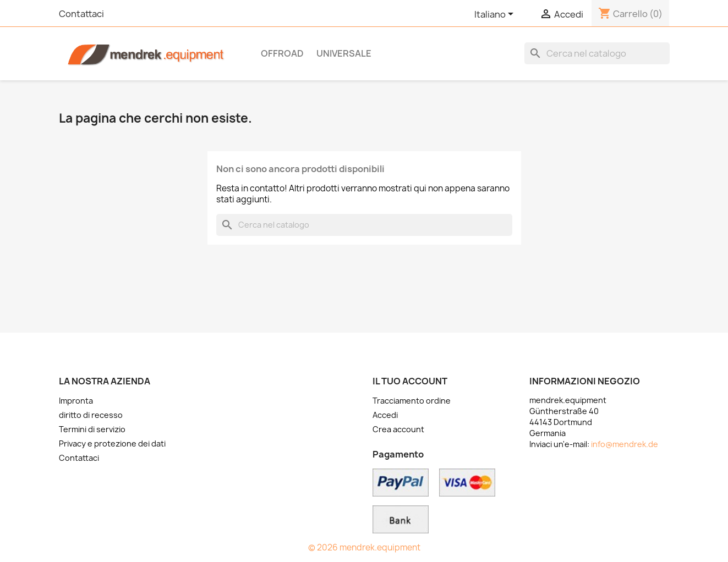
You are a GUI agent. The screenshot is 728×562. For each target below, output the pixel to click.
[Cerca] (597, 53)
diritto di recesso (91, 415)
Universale (344, 53)
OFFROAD (282, 53)
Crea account (398, 429)
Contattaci (81, 14)
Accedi (385, 415)
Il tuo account (410, 381)
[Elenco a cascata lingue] (496, 15)
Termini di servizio (92, 429)
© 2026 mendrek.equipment (364, 547)
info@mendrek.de (625, 444)
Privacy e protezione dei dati (112, 443)
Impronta (76, 401)
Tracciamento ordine (412, 401)
